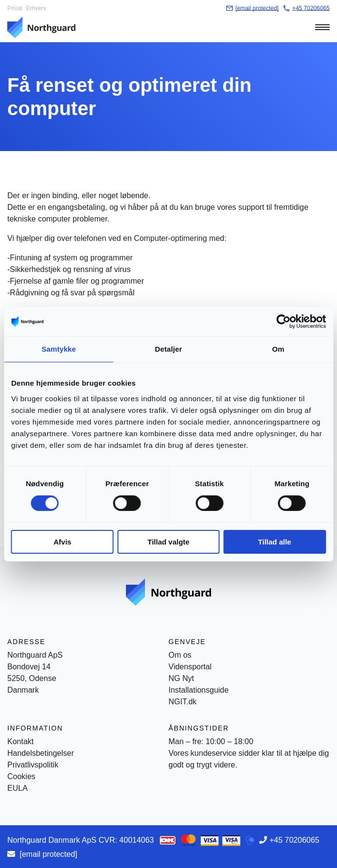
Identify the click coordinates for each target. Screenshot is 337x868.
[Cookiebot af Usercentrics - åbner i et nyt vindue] (283, 321)
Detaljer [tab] (169, 349)
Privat (15, 8)
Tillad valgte (168, 542)
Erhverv (36, 8)
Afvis (62, 542)
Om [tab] (278, 349)
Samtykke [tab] (59, 349)
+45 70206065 (294, 840)
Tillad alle (275, 542)
